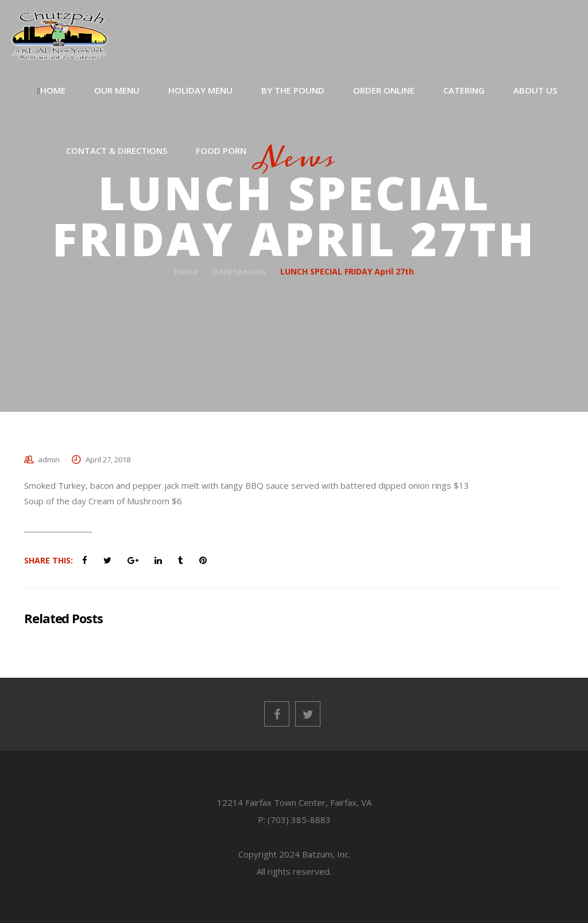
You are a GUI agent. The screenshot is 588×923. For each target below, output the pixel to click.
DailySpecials (239, 271)
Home (186, 271)
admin (49, 459)
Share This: (49, 560)
